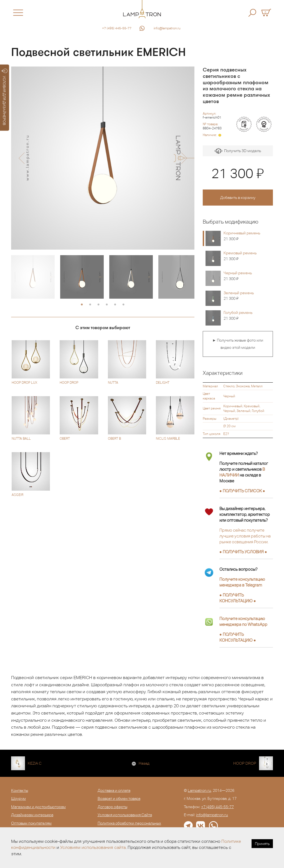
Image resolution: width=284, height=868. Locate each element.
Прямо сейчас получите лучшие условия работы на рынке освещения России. (245, 536)
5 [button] (115, 305)
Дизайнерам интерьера (32, 815)
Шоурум (18, 798)
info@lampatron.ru (167, 28)
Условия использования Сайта (125, 815)
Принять (262, 844)
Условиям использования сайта (93, 847)
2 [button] (90, 305)
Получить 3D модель (238, 151)
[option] (103, 158)
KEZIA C (35, 763)
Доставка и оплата (114, 790)
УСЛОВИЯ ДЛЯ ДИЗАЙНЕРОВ (5, 97)
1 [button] (82, 305)
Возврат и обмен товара (119, 798)
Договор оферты (112, 807)
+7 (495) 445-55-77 (117, 28)
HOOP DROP (245, 763)
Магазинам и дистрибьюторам (38, 807)
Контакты (20, 790)
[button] (21, 158)
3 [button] (98, 305)
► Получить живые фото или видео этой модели (238, 344)
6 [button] (123, 305)
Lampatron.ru (199, 790)
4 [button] (107, 305)
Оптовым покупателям (31, 823)
